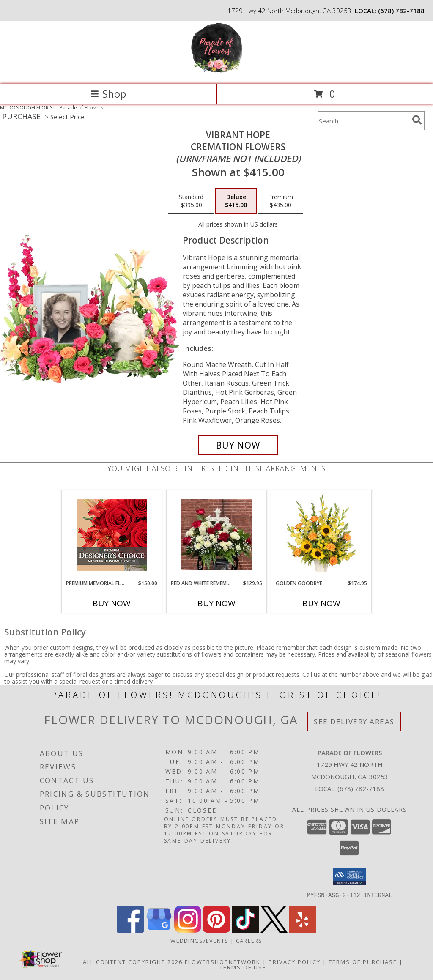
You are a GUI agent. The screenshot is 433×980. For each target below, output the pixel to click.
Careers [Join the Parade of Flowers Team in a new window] (249, 940)
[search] (417, 120)
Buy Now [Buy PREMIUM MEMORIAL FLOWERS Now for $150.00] (112, 603)
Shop (108, 94)
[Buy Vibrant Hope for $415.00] (238, 445)
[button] (349, 877)
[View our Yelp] (303, 930)
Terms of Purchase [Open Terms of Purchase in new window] (363, 961)
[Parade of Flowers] (217, 72)
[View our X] (274, 930)
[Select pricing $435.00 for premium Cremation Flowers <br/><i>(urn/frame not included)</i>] (281, 201)
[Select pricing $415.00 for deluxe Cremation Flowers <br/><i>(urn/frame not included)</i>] (236, 201)
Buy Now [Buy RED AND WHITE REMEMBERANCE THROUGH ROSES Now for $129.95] (216, 603)
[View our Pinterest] (216, 930)
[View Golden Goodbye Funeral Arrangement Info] (322, 535)
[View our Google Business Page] (159, 930)
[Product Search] (363, 121)
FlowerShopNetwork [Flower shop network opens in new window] (223, 961)
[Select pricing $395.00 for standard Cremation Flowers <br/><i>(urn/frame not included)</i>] (191, 201)
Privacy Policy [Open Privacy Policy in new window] (295, 961)
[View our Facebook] (130, 930)
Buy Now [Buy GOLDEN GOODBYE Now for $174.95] (321, 603)
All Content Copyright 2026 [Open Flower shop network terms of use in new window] (133, 961)
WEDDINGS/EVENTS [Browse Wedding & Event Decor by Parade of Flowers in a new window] (200, 940)
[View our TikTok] (245, 930)
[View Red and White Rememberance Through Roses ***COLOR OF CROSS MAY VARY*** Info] (217, 535)
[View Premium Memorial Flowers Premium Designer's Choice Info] (112, 535)
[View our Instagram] (188, 930)
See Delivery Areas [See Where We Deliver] (354, 721)
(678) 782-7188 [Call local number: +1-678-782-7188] (401, 11)
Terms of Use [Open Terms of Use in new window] (243, 967)
